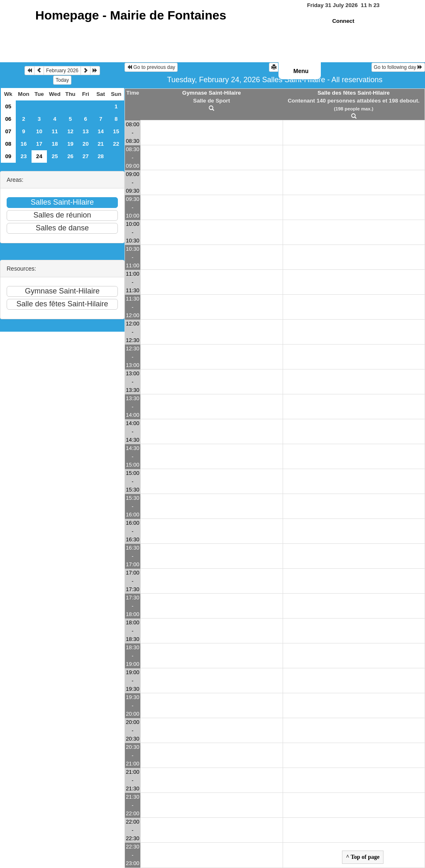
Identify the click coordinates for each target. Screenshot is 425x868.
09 (8, 156)
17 (39, 144)
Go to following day (398, 67)
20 (86, 144)
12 (70, 131)
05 (8, 106)
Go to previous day (151, 67)
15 (116, 131)
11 (55, 131)
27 (86, 156)
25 (55, 156)
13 (86, 131)
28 (101, 156)
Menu (301, 71)
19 (70, 144)
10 (39, 131)
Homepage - (131, 15)
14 (101, 131)
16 (24, 144)
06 (8, 119)
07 (8, 131)
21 (101, 144)
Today (62, 80)
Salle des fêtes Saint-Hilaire (354, 93)
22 (116, 144)
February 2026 (62, 71)
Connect (343, 21)
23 (24, 156)
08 (8, 144)
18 (55, 144)
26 (70, 156)
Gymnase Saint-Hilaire (211, 93)
